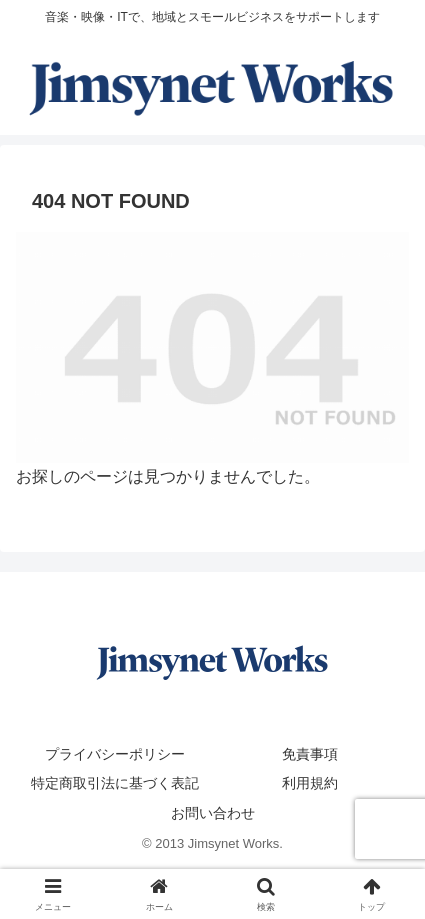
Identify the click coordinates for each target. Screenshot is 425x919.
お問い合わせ (213, 813)
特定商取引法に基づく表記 (115, 783)
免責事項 (310, 754)
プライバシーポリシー (115, 754)
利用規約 (310, 783)
